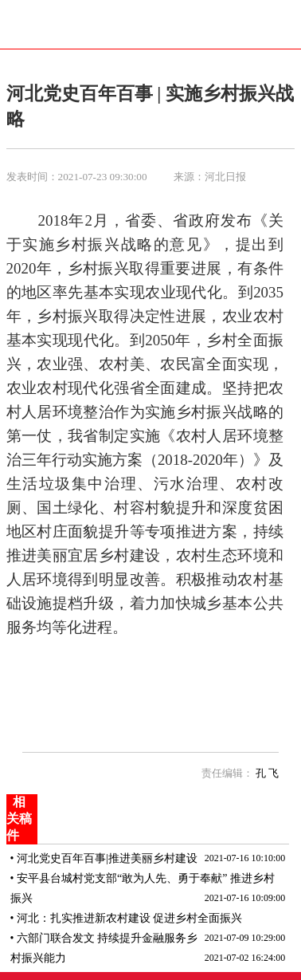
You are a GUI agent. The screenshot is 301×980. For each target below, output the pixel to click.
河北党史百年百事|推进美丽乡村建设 (107, 858)
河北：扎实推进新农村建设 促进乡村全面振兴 (130, 918)
